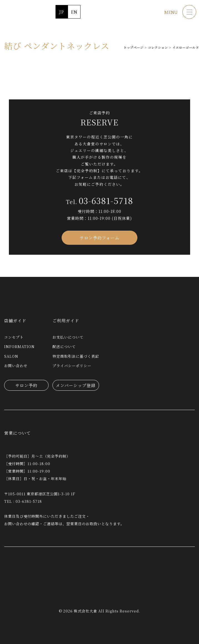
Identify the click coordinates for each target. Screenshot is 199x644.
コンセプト (14, 337)
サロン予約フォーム (99, 238)
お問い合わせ (16, 366)
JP (62, 12)
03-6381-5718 (106, 200)
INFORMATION (19, 347)
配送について (64, 347)
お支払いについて (68, 337)
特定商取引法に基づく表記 (76, 356)
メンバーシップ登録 (76, 385)
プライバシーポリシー (72, 366)
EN (74, 12)
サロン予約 (26, 385)
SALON (11, 356)
